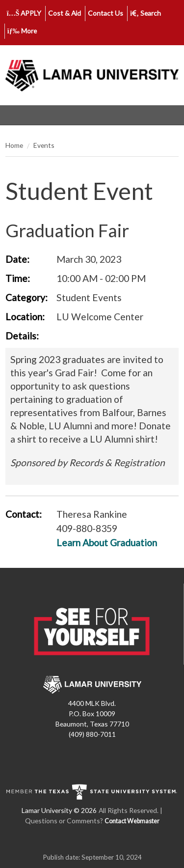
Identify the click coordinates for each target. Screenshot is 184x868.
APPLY (24, 13)
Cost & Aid (65, 13)
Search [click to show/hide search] (145, 13)
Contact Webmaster (132, 821)
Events (44, 145)
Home (14, 145)
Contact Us (105, 13)
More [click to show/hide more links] (22, 31)
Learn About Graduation (107, 543)
